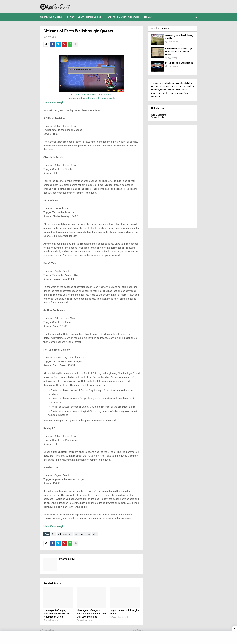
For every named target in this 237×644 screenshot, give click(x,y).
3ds (56, 37)
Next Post (137, 629)
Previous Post (48, 629)
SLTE (48, 37)
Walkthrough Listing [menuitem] (51, 17)
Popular (155, 29)
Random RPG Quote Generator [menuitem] (122, 17)
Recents (166, 29)
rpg (82, 534)
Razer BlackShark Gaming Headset (158, 116)
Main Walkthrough (53, 103)
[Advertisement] (172, 177)
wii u (95, 534)
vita (88, 534)
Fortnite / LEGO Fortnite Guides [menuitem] (84, 17)
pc (76, 534)
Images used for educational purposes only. (92, 99)
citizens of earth (65, 534)
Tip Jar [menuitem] (148, 17)
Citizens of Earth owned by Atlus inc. (92, 95)
